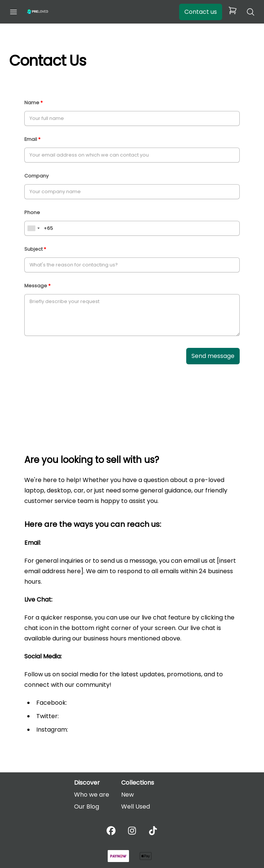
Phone (32, 212)
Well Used (136, 807)
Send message (213, 356)
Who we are (92, 795)
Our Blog (87, 807)
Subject (33, 249)
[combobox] (33, 228)
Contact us (201, 12)
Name (32, 103)
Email (31, 139)
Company (36, 176)
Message (36, 286)
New (128, 795)
